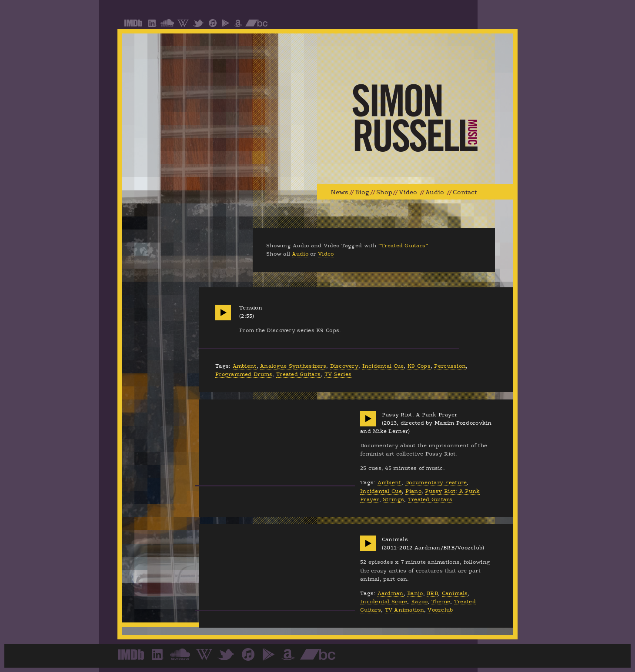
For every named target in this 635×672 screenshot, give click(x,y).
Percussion (450, 366)
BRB (432, 593)
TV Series (338, 374)
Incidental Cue (383, 366)
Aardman (391, 593)
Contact (465, 192)
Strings (393, 499)
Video (408, 192)
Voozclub (440, 610)
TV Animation (404, 610)
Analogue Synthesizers (293, 366)
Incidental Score (384, 602)
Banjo (415, 593)
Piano (413, 491)
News (339, 192)
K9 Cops (419, 366)
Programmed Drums (244, 374)
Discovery (344, 366)
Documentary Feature (436, 482)
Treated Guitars (298, 374)
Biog (362, 192)
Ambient (245, 366)
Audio (435, 192)
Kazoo (419, 602)
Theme (441, 602)
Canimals (455, 593)
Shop (384, 192)
